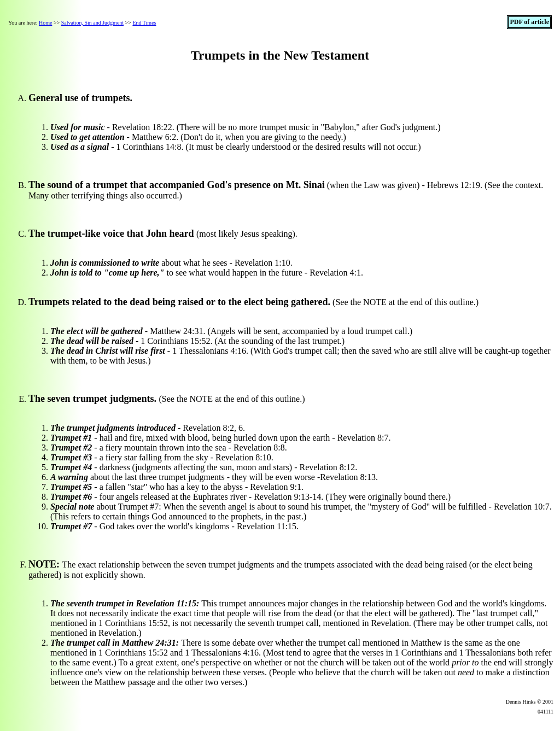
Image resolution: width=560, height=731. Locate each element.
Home (45, 23)
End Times (144, 23)
